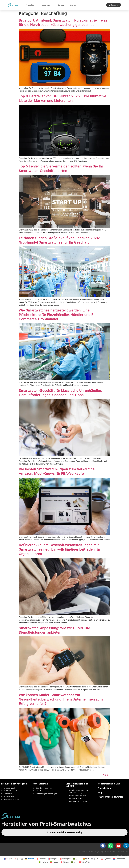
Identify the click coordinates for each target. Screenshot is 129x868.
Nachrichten (104, 788)
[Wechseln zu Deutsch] (30, 859)
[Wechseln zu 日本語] (19, 859)
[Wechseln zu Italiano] (44, 862)
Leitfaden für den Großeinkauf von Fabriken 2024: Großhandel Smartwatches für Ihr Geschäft (59, 240)
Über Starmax (41, 784)
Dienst (74, 5)
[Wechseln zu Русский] (106, 859)
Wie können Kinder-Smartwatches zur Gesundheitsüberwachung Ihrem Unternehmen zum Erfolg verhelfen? (61, 699)
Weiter (106, 775)
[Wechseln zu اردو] (74, 862)
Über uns (47, 5)
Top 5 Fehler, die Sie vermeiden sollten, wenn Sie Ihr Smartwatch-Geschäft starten (61, 168)
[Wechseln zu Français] (53, 859)
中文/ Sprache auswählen (111, 797)
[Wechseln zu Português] (65, 859)
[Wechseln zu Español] (41, 859)
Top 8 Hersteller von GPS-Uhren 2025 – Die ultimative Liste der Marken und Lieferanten (63, 98)
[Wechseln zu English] (8, 859)
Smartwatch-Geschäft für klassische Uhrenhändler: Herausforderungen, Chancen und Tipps (61, 393)
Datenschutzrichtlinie (121, 855)
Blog (100, 792)
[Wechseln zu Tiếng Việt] (84, 862)
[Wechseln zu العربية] (77, 859)
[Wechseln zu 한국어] (95, 859)
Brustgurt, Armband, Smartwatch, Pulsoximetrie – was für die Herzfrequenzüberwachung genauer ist (63, 22)
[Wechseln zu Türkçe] (65, 862)
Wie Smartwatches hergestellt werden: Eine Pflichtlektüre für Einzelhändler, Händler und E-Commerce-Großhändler (57, 315)
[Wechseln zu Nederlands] (119, 859)
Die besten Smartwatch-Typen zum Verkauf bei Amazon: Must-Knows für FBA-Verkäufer (57, 471)
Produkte (31, 5)
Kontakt (61, 5)
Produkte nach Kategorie (14, 784)
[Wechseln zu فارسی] (54, 862)
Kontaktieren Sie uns (109, 784)
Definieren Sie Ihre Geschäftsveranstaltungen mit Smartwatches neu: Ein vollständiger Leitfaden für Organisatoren (60, 549)
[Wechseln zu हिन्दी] (86, 859)
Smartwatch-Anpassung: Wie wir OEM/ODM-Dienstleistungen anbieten (55, 630)
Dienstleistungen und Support (77, 785)
